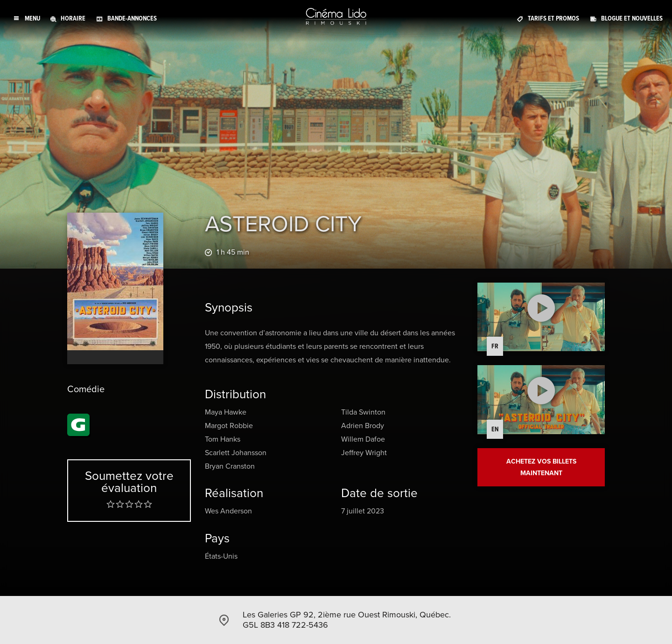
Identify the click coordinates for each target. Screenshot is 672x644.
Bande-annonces (132, 18)
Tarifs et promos (553, 18)
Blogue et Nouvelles (632, 18)
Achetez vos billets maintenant (541, 467)
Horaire (73, 18)
